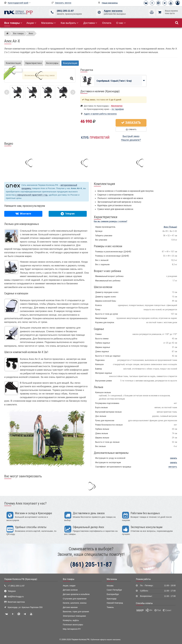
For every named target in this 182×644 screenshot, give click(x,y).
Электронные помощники (74, 616)
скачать (174, 458)
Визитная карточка (16, 602)
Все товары (69, 579)
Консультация (70, 63)
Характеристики (33, 63)
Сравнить (131, 129)
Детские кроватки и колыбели (76, 594)
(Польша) (170, 227)
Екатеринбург (113, 594)
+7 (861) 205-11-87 (16, 586)
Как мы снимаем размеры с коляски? (111, 221)
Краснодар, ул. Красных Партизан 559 (25, 607)
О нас (121, 23)
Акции (31, 23)
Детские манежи (70, 607)
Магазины (49, 23)
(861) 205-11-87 (65, 11)
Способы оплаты (144, 603)
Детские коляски (70, 590)
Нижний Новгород (115, 603)
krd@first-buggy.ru (16, 597)
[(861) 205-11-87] (52, 12)
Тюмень (110, 607)
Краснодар (112, 599)
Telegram (12, 591)
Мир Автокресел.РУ (72, 629)
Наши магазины (110, 3)
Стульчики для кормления (75, 599)
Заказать (131, 123)
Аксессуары (52, 63)
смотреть (173, 467)
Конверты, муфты (71, 620)
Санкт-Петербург (114, 590)
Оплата (107, 23)
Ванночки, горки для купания (76, 612)
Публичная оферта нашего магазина (106, 640)
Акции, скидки (69, 586)
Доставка (90, 23)
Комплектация (13, 63)
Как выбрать (70, 23)
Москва (110, 586)
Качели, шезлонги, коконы (75, 603)
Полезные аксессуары (73, 625)
